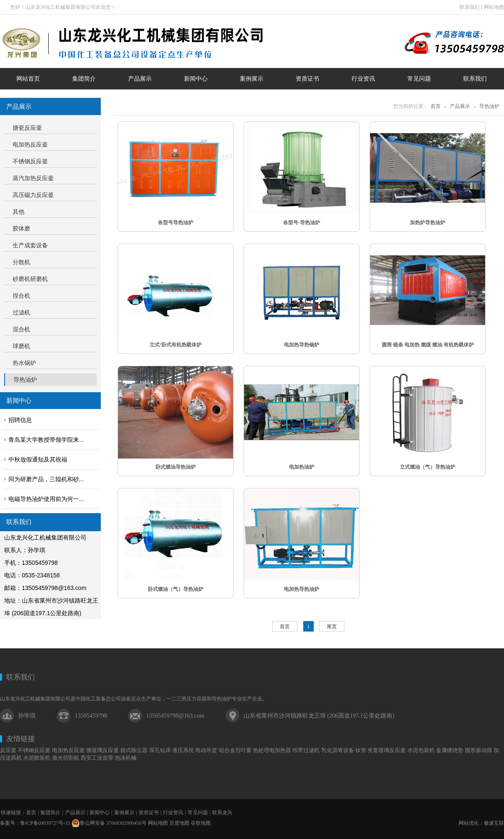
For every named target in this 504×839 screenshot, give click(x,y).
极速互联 (494, 823)
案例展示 (124, 813)
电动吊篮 (206, 750)
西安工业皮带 (97, 758)
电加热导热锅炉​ (302, 345)
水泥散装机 (37, 758)
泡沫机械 (126, 758)
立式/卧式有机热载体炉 (175, 345)
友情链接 (21, 739)
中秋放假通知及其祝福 (38, 459)
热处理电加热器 (272, 750)
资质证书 (149, 813)
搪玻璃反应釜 (102, 750)
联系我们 (470, 7)
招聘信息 (20, 420)
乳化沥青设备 (338, 750)
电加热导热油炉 (302, 589)
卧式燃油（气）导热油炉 (176, 589)
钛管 (361, 750)
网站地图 (494, 7)
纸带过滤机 (306, 750)
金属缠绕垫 (450, 750)
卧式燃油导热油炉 (176, 467)
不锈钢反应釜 (34, 750)
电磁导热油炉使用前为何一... (46, 499)
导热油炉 (489, 106)
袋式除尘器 (134, 750)
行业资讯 (173, 813)
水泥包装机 (421, 750)
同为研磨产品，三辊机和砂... (46, 479)
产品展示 (460, 106)
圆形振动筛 (479, 750)
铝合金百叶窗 (235, 750)
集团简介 (50, 813)
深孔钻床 (160, 750)
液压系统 (183, 750)
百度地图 (179, 823)
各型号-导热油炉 (302, 223)
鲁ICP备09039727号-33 (45, 823)
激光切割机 (66, 758)
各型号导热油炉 (176, 223)
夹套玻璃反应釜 (387, 750)
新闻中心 (100, 813)
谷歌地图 (201, 823)
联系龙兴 (222, 813)
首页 (436, 106)
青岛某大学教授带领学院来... (46, 440)
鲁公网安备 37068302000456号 (109, 823)
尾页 (332, 627)
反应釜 (8, 750)
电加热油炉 (302, 467)
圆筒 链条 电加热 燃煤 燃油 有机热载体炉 (428, 345)
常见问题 (198, 813)
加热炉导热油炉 (428, 223)
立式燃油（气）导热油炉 (428, 467)
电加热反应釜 (68, 750)
